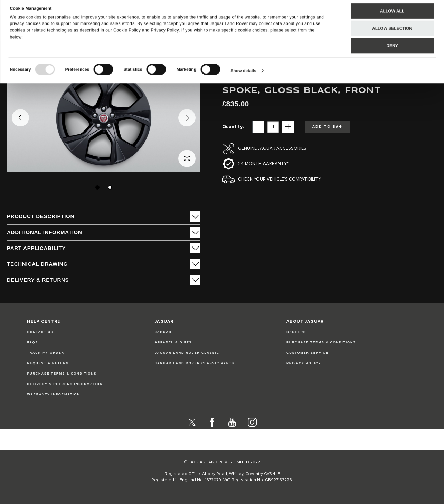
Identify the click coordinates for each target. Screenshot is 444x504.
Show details (243, 76)
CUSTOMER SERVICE (308, 353)
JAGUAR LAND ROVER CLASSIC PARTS (195, 363)
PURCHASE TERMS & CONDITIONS (321, 342)
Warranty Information (53, 394)
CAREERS (296, 332)
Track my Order (46, 353)
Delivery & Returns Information (65, 384)
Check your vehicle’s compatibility (280, 179)
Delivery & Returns (38, 280)
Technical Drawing (37, 264)
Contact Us (40, 332)
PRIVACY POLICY (304, 363)
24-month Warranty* (263, 164)
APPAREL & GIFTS (173, 342)
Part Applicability (36, 248)
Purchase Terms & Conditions (62, 374)
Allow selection (392, 33)
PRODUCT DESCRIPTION (41, 216)
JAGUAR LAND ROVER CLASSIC (187, 353)
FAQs (32, 342)
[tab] (104, 216)
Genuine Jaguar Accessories (272, 149)
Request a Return (48, 363)
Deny (392, 50)
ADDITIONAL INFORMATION (45, 232)
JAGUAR (163, 332)
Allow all (392, 16)
